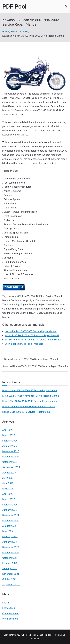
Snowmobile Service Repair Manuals (24, 344)
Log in (6, 603)
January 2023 (10, 542)
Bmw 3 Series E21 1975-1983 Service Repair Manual (30, 390)
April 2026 (8, 430)
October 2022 (9, 558)
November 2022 (11, 553)
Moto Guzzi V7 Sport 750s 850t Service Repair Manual (31, 396)
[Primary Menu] (65, 7)
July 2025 (7, 478)
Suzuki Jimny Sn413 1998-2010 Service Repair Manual (33, 340)
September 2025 (11, 467)
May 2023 (7, 531)
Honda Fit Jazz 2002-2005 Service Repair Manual (31, 331)
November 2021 (11, 574)
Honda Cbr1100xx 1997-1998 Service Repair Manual (30, 401)
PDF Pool (14, 7)
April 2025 (8, 494)
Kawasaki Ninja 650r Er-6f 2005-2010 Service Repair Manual (34, 366)
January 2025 (10, 510)
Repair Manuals (37, 635)
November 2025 (11, 457)
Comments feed (11, 613)
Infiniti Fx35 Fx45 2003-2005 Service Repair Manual (32, 335)
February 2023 (10, 537)
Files (51, 635)
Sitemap (35, 639)
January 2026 (10, 446)
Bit (47, 635)
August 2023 (9, 526)
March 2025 (9, 499)
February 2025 (10, 505)
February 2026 (10, 441)
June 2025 (8, 483)
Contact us (60, 635)
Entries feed (9, 608)
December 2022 (11, 547)
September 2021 (11, 585)
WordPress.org (10, 619)
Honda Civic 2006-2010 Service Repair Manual (27, 412)
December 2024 (11, 515)
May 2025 (7, 489)
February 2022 (10, 563)
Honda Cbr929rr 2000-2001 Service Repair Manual (29, 407)
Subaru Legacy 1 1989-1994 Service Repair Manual (31, 359)
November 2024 (11, 521)
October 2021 (9, 579)
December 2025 (11, 451)
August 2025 (9, 473)
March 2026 (9, 435)
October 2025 (9, 462)
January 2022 (10, 569)
